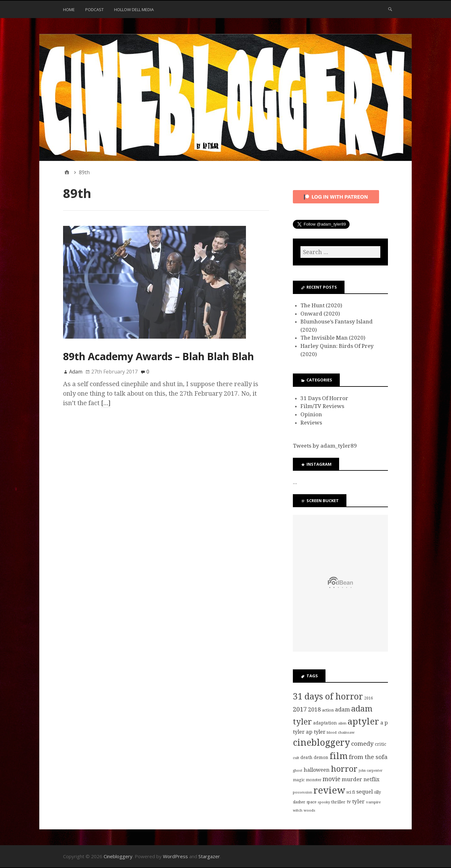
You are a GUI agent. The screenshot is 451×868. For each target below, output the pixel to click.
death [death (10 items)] (306, 757)
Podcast (94, 10)
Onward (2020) (320, 314)
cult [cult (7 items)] (296, 758)
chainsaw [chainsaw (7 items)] (346, 732)
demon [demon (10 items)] (321, 757)
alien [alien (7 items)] (342, 723)
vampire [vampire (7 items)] (373, 802)
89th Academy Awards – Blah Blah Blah (158, 356)
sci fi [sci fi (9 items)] (351, 792)
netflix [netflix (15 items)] (371, 779)
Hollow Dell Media (134, 10)
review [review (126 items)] (329, 790)
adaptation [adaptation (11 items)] (325, 723)
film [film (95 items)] (339, 756)
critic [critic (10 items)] (381, 744)
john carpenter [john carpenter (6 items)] (371, 771)
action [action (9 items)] (328, 710)
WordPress (175, 856)
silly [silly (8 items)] (377, 792)
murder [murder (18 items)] (352, 779)
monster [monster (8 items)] (314, 780)
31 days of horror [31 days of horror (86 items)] (328, 696)
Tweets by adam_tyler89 (325, 446)
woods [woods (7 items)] (309, 810)
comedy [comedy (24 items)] (362, 744)
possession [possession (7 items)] (303, 792)
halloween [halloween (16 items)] (317, 770)
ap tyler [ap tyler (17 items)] (316, 732)
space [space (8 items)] (311, 802)
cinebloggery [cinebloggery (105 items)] (321, 743)
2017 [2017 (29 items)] (300, 709)
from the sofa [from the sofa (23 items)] (368, 757)
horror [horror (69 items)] (344, 769)
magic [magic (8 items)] (299, 780)
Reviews (311, 423)
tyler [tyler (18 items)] (358, 801)
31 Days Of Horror (324, 398)
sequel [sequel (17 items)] (364, 792)
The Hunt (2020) (321, 305)
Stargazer (209, 856)
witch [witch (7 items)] (298, 810)
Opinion (311, 414)
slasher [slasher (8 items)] (299, 802)
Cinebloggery (118, 856)
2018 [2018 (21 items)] (314, 709)
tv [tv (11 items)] (349, 802)
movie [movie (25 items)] (332, 779)
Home (69, 10)
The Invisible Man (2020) (333, 338)
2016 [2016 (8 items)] (369, 698)
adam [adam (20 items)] (342, 710)
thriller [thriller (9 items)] (338, 802)
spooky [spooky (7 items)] (324, 802)
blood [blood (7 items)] (332, 732)
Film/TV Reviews (322, 406)
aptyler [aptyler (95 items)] (363, 721)
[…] (106, 403)
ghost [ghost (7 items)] (298, 770)
